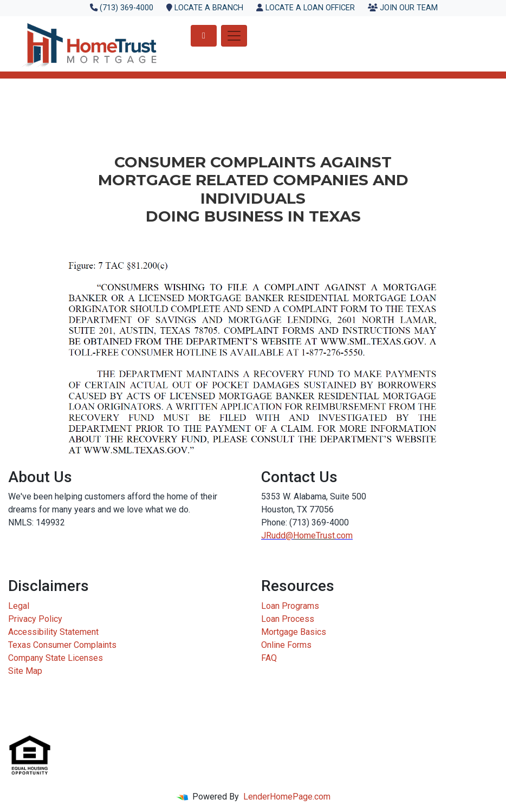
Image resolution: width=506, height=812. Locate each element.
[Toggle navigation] (234, 36)
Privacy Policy (35, 619)
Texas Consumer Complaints (62, 645)
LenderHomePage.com (287, 797)
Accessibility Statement (53, 632)
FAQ (269, 658)
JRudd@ (277, 535)
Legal (19, 606)
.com (344, 535)
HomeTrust (314, 535)
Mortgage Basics (294, 632)
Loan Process (288, 619)
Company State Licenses (56, 658)
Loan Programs (290, 606)
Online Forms (286, 645)
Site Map (25, 671)
